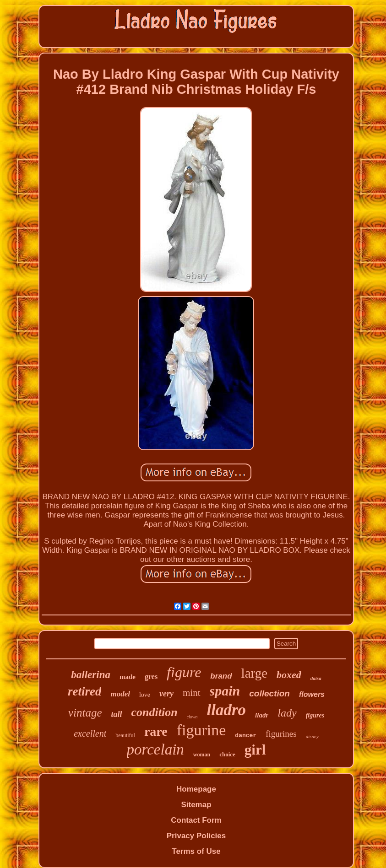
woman (202, 755)
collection (269, 693)
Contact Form (196, 820)
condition (155, 712)
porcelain (155, 749)
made (128, 677)
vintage (85, 713)
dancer (246, 736)
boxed (289, 675)
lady (287, 713)
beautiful (125, 735)
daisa (316, 678)
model (120, 694)
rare (156, 731)
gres (151, 677)
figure (184, 672)
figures (315, 715)
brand (221, 676)
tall (116, 714)
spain (225, 691)
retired (85, 691)
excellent (90, 733)
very (166, 694)
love (145, 695)
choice (227, 754)
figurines (281, 734)
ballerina (91, 675)
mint (192, 693)
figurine (201, 730)
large (254, 673)
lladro (227, 710)
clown (192, 717)
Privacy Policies (196, 836)
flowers (312, 694)
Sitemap (196, 805)
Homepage (196, 789)
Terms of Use (196, 851)
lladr (262, 715)
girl (255, 750)
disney (312, 736)
